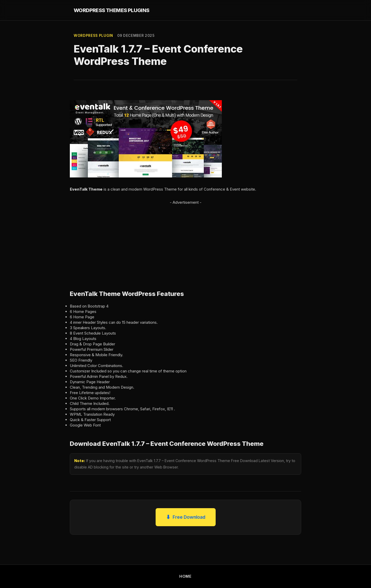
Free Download (186, 517)
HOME (185, 576)
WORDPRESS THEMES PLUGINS (112, 10)
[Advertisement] (185, 242)
